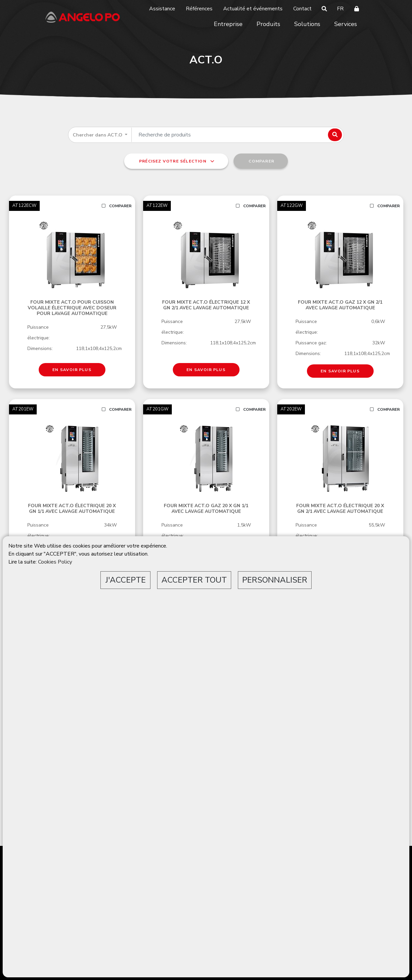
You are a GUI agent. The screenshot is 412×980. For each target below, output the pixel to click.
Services (346, 24)
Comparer (117, 206)
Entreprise (228, 24)
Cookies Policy (55, 562)
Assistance (162, 9)
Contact (302, 9)
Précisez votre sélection (176, 161)
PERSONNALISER (275, 580)
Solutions (307, 24)
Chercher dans (98, 135)
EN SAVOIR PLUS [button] (72, 370)
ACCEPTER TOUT (194, 580)
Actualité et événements (253, 9)
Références (199, 9)
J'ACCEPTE (126, 580)
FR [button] (340, 9)
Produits (268, 24)
